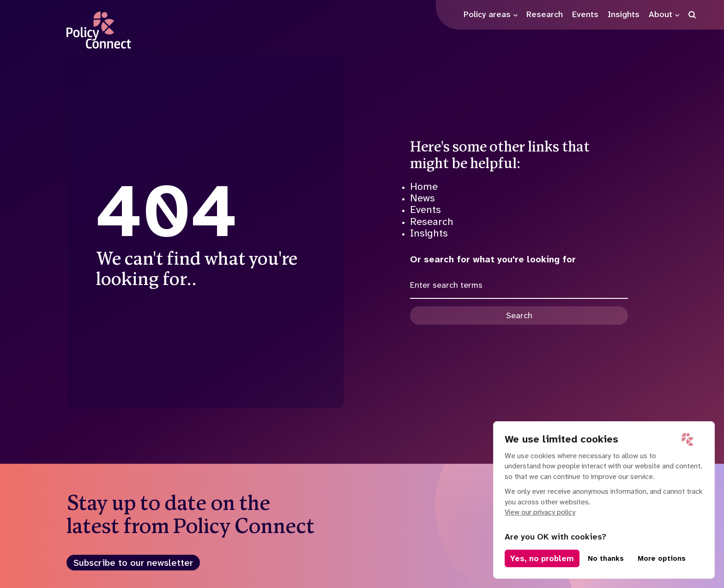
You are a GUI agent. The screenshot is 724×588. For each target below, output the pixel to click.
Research (432, 221)
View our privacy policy (540, 512)
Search (519, 315)
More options (662, 558)
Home (424, 186)
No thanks (606, 558)
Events (425, 209)
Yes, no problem (542, 558)
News (422, 198)
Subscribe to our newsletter (133, 563)
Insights (429, 233)
